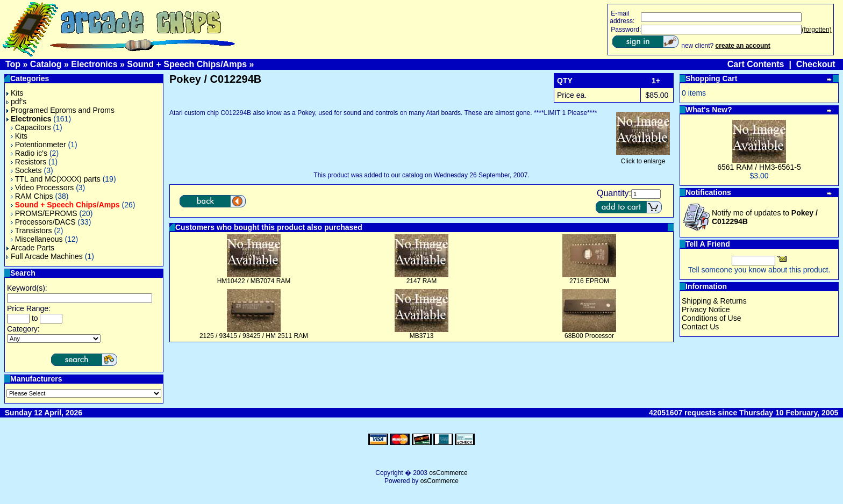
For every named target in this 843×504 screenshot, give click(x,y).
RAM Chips (32, 196)
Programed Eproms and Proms (60, 110)
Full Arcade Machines (45, 256)
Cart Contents (756, 64)
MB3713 (422, 336)
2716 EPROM (589, 281)
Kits (15, 93)
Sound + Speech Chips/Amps (187, 64)
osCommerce (448, 473)
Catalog (46, 64)
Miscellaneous (37, 239)
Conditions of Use (712, 318)
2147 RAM (422, 281)
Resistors (28, 162)
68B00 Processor (589, 336)
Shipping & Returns (714, 301)
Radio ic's (29, 153)
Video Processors (42, 188)
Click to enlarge (643, 158)
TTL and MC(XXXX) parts (56, 179)
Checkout (816, 64)
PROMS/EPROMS (44, 213)
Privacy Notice (706, 309)
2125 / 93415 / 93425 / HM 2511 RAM (254, 336)
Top (13, 64)
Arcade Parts (30, 248)
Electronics (94, 64)
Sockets (26, 170)
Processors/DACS (43, 222)
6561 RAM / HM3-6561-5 (759, 167)
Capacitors (31, 127)
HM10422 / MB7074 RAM (254, 281)
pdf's (16, 102)
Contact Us (700, 327)
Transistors (31, 231)
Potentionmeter (38, 145)
